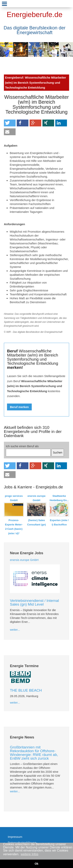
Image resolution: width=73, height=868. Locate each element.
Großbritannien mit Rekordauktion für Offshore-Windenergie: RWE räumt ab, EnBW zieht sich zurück (34, 753)
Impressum (15, 837)
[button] (10, 123)
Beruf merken (19, 407)
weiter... (15, 630)
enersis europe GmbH (24, 560)
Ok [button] (36, 864)
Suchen (58, 452)
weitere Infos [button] (29, 854)
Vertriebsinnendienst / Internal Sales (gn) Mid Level (34, 602)
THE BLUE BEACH (26, 690)
